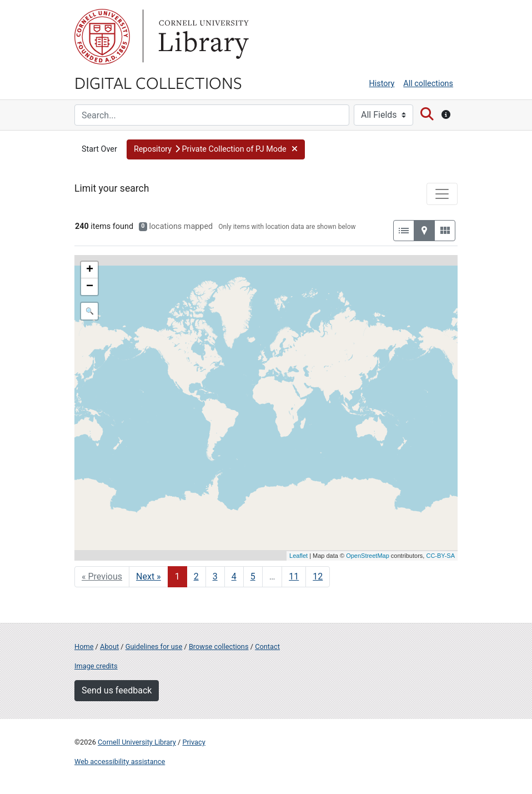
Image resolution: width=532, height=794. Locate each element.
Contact (267, 646)
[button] (216, 149)
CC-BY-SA (440, 556)
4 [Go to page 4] (234, 576)
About (109, 646)
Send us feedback (117, 690)
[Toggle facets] (442, 194)
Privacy (194, 742)
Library (202, 37)
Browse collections (219, 646)
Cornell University (102, 37)
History (382, 84)
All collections (428, 84)
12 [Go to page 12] (318, 576)
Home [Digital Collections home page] (84, 646)
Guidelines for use (154, 646)
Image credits (96, 666)
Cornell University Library (137, 742)
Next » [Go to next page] (149, 576)
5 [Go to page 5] (253, 576)
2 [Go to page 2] (196, 576)
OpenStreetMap (368, 556)
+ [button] (90, 270)
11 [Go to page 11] (294, 576)
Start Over (99, 149)
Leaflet (298, 556)
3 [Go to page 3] (215, 576)
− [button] (90, 287)
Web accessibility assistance (120, 761)
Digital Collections (158, 82)
